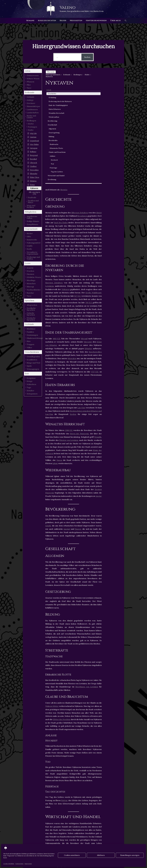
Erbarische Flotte (114, 145)
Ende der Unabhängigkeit (114, 94)
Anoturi (67, 429)
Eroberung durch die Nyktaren (113, 85)
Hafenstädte (78, 806)
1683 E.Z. (57, 238)
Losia (60, 808)
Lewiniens (50, 186)
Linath (48, 425)
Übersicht (51, 72)
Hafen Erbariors (112, 101)
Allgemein (112, 124)
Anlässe (113, 156)
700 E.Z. (89, 202)
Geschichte (112, 75)
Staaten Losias (53, 811)
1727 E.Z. (95, 271)
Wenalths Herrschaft (113, 107)
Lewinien (51, 808)
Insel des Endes (61, 122)
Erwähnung (112, 184)
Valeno (68, 8)
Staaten (82, 808)
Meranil (84, 238)
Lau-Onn (81, 307)
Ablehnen (101, 855)
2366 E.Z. (69, 330)
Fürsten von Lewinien (69, 340)
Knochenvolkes (95, 251)
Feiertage (114, 168)
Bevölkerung (113, 116)
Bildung (112, 132)
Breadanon (82, 116)
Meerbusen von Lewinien (87, 586)
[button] (125, 21)
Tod (112, 164)
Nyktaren (66, 189)
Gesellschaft (113, 120)
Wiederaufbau (114, 112)
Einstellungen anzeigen (130, 855)
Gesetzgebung (114, 128)
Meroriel (88, 242)
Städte (66, 811)
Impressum (28, 864)
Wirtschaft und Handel (113, 179)
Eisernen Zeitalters (54, 182)
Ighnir (55, 363)
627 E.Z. (78, 196)
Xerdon (73, 314)
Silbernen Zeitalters (80, 112)
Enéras (64, 700)
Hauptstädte (93, 806)
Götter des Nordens (62, 619)
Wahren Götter (52, 606)
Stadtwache (114, 140)
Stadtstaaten (78, 811)
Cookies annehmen (72, 855)
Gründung (113, 79)
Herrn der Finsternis (79, 333)
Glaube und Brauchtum (113, 151)
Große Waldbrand (93, 192)
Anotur (99, 396)
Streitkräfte (113, 136)
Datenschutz (19, 864)
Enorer (78, 429)
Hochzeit (114, 160)
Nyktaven (70, 808)
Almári (99, 112)
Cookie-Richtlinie (9, 864)
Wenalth (98, 337)
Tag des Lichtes (114, 173)
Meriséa (64, 89)
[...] (68, 57)
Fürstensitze (63, 806)
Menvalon (72, 258)
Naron (59, 360)
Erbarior (88, 248)
